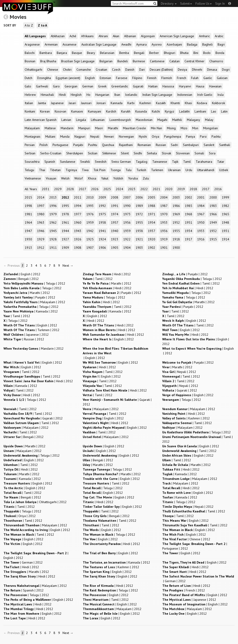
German (88, 86)
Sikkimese (109, 153)
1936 (164, 231)
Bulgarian (106, 61)
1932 (213, 231)
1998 (28, 206)
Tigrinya (71, 170)
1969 (176, 214)
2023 (132, 189)
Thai (42, 170)
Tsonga (116, 170)
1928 (53, 239)
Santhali (225, 145)
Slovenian (183, 153)
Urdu (189, 170)
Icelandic (131, 95)
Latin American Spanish (41, 120)
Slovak (166, 153)
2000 (213, 197)
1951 (188, 222)
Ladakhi (184, 111)
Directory (169, 3)
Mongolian (210, 128)
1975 (102, 214)
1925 (90, 239)
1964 (28, 222)
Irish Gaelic (205, 95)
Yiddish (118, 178)
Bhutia (184, 53)
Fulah (195, 78)
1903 (139, 248)
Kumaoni (77, 111)
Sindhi (138, 153)
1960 (78, 222)
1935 (176, 231)
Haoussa (168, 86)
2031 (46, 189)
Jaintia (42, 103)
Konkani (30, 111)
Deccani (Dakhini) (161, 70)
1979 (53, 214)
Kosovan (60, 111)
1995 (65, 206)
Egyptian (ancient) (68, 78)
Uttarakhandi (206, 170)
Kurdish (111, 111)
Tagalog (142, 162)
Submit (186, 3)
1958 (102, 222)
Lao (214, 111)
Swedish (101, 162)
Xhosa (92, 178)
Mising (171, 128)
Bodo (207, 53)
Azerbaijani (174, 44)
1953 (164, 222)
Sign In (220, 3)
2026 (95, 189)
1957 (115, 222)
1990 (127, 206)
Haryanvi (185, 86)
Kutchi (156, 111)
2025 (107, 189)
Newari (109, 136)
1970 (164, 214)
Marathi (113, 128)
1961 (65, 222)
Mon (195, 128)
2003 (176, 197)
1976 (90, 214)
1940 (115, 231)
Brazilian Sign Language (78, 61)
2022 (144, 189)
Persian (30, 145)
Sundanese (68, 162)
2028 (70, 189)
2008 (115, 197)
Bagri (221, 44)
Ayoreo (157, 44)
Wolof (79, 178)
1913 (28, 248)
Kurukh (126, 111)
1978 (65, 214)
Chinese (53, 70)
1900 (176, 248)
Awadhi (126, 44)
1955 (139, 222)
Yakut (105, 178)
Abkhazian (58, 36)
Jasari (72, 103)
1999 (225, 197)
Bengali (139, 53)
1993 (90, 206)
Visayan (51, 178)
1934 (188, 231)
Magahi (162, 120)
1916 (201, 239)
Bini (196, 53)
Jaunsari (86, 103)
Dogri (226, 70)
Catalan (175, 61)
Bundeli (123, 61)
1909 (65, 248)
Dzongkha (44, 78)
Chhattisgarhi (33, 70)
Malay (209, 120)
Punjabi (78, 145)
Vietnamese (33, 178)
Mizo (184, 128)
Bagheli (207, 44)
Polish (44, 145)
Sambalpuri (191, 145)
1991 (115, 206)
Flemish (167, 78)
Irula (220, 95)
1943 (78, 231)
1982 (225, 206)
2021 (156, 189)
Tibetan (55, 170)
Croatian (101, 70)
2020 (169, 189)
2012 (65, 197)
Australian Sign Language (99, 44)
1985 (188, 206)
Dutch (28, 78)
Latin (224, 111)
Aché (73, 36)
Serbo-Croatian (51, 153)
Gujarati (138, 86)
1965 (225, 214)
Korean (45, 111)
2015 (28, 197)
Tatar (221, 162)
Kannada (117, 103)
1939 (127, 231)
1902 (152, 248)
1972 (139, 214)
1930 (28, 239)
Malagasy (193, 120)
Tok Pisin (99, 170)
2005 (152, 197)
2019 (181, 189)
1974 (115, 214)
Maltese (50, 128)
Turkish (141, 170)
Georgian (71, 86)
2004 (164, 197)
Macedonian (144, 120)
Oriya (155, 136)
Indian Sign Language (157, 95)
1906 (102, 248)
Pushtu (93, 145)
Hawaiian (215, 86)
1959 (90, 222)
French (182, 78)
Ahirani (103, 36)
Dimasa (212, 70)
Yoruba (133, 178)
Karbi (131, 103)
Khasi (188, 103)
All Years (31, 189)
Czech (116, 70)
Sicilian (93, 153)
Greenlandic (120, 86)
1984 (201, 206)
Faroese (122, 78)
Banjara (62, 53)
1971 (152, 214)
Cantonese (157, 61)
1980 (41, 214)
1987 (164, 206)
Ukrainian (174, 170)
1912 (41, 248)
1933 (201, 231)
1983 (213, 206)
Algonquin (148, 36)
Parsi (203, 136)
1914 (225, 239)
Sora (212, 153)
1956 (127, 222)
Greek (102, 86)
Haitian (153, 86)
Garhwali (42, 86)
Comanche (84, 70)
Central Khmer (195, 61)
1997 (41, 206)
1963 (41, 222)
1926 (78, 239)
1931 (225, 231)
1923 (115, 239)
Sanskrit (209, 145)
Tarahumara (204, 162)
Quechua (108, 145)
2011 (78, 197)
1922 (127, 239)
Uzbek (224, 170)
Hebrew (30, 95)
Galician (222, 78)
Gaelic (208, 78)
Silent (125, 153)
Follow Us (204, 3)
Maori (99, 128)
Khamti (175, 103)
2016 (218, 189)
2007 (127, 197)
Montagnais (33, 136)
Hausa (200, 86)
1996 (53, 206)
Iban (117, 95)
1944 (65, 231)
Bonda (220, 53)
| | (22, 274)
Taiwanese (160, 162)
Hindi (62, 95)
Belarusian (107, 53)
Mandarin (67, 128)
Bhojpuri (170, 53)
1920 (152, 239)
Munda (65, 136)
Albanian (130, 36)
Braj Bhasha (48, 61)
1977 (78, 214)
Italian (29, 103)
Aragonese (32, 44)
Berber (154, 53)
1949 (213, 222)
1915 (213, 239)
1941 (102, 231)
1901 (164, 248)
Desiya (182, 70)
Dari (142, 70)
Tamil (187, 162)
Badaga (192, 44)
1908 (78, 248)
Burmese (139, 61)
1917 (188, 239)
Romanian (144, 145)
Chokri (67, 70)
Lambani (200, 111)
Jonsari (101, 103)
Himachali (47, 95)
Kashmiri (145, 103)
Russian (161, 145)
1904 (127, 248)
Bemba (124, 53)
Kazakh (161, 103)
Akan (116, 36)
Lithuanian (98, 120)
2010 (90, 197)
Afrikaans (87, 36)
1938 (139, 231)
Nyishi (143, 136)
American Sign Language (177, 36)
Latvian (66, 120)
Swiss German (121, 162)
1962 (53, 222)
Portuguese (60, 145)
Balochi (30, 53)
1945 (53, 231)
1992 (102, 206)
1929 (41, 239)
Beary (91, 53)
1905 (115, 248)
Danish (130, 70)
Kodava (202, 103)
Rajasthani (126, 145)
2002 (188, 197)
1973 (127, 214)
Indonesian (185, 95)
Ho (88, 95)
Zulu (146, 178)
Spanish (50, 162)
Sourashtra (32, 162)
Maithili (177, 120)
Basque (77, 53)
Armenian (51, 44)
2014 (41, 197)
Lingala (81, 120)
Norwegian (126, 136)
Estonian (105, 78)
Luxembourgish (120, 120)
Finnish (152, 78)
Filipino (137, 78)
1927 (65, 239)
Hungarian (102, 95)
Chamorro (216, 61)
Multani (50, 136)
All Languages (35, 36)
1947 (28, 231)
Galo (28, 86)
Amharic (204, 36)
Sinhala (152, 153)
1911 (53, 248)
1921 (139, 239)
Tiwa (85, 170)
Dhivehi (197, 70)
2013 (53, 197)
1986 (176, 206)
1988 (152, 206)
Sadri (174, 145)
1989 (139, 206)
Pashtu (216, 136)
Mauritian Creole (134, 128)
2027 (83, 189)
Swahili (85, 162)
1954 (152, 222)
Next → (68, 266)
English (90, 78)
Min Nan (156, 128)
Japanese (57, 103)
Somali (199, 153)
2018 (193, 189)
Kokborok (218, 103)
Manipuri (84, 128)
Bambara (46, 53)
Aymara (141, 44)
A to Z (29, 25)
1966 (213, 214)
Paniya (190, 136)
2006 (139, 197)
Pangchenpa (173, 136)
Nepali (95, 136)
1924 (102, 239)
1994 (78, 206)
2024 (119, 189)
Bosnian (30, 61)
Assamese (69, 44)
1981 (28, 214)
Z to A (42, 25)
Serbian (30, 153)
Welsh (65, 178)
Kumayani (94, 111)
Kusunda (141, 111)
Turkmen (157, 170)
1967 (201, 214)
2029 (58, 189)
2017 (206, 189)
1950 (201, 222)
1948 (225, 222)
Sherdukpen (75, 153)
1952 (176, 222)
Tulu (129, 170)
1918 (176, 239)
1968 (188, 214)
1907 (90, 248)
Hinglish (76, 95)
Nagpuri (80, 136)
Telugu (29, 170)
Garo (56, 86)
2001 (201, 197)
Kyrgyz (170, 111)
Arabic (219, 36)
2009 (102, 197)
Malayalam (32, 128)
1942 (90, 231)
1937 (152, 231)
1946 (41, 231)
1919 (164, 239)
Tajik (175, 162)
